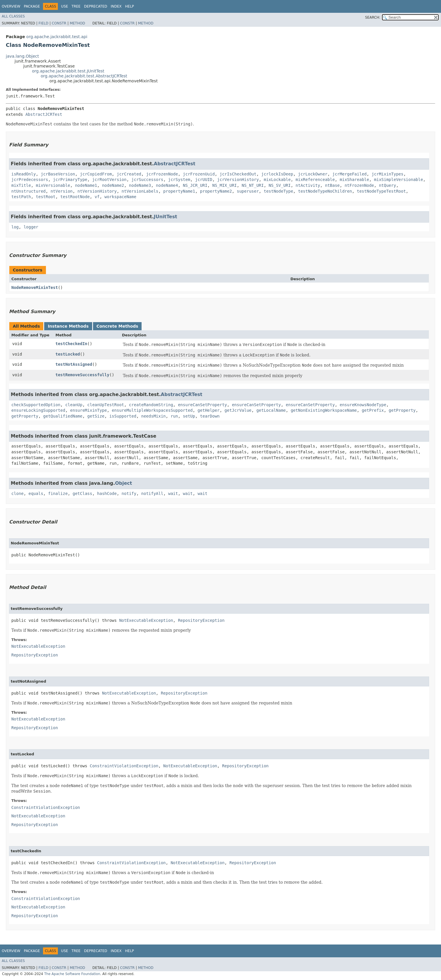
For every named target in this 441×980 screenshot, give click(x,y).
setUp (189, 416)
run (174, 416)
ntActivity (308, 185)
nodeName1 (86, 185)
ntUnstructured (28, 191)
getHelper (209, 410)
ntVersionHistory (97, 191)
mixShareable (355, 180)
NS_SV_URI (280, 185)
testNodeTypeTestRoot (382, 191)
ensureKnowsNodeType (363, 405)
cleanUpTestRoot (106, 405)
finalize (58, 493)
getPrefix (373, 410)
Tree (76, 6)
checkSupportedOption (36, 405)
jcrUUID (204, 180)
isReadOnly (24, 174)
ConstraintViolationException (124, 766)
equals (36, 493)
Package (32, 6)
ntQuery (387, 185)
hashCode (107, 493)
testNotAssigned (74, 364)
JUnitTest (165, 217)
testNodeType (278, 191)
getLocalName (271, 410)
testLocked (68, 354)
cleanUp (74, 405)
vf (97, 197)
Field (43, 23)
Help (130, 6)
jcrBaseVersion (58, 174)
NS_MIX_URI (224, 185)
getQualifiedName (63, 416)
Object (124, 483)
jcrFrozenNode (162, 174)
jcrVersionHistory (238, 180)
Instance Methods (68, 326)
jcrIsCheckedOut (238, 174)
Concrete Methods (117, 326)
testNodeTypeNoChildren (325, 191)
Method (77, 23)
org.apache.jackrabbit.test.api (57, 37)
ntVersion (62, 191)
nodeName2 (113, 185)
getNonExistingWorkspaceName (324, 410)
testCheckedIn (72, 344)
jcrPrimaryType (70, 180)
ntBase (332, 185)
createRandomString (151, 405)
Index (116, 6)
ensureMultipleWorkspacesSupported (152, 410)
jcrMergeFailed (349, 174)
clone (17, 493)
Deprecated (96, 6)
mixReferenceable (315, 180)
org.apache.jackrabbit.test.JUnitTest (68, 71)
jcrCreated (129, 174)
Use (65, 6)
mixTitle (21, 185)
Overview (11, 6)
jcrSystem (179, 180)
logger (31, 227)
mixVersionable (53, 185)
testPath (21, 197)
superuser (248, 191)
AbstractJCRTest (44, 114)
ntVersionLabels (140, 191)
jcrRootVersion (109, 180)
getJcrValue (238, 410)
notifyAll (152, 493)
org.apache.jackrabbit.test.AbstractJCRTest (84, 76)
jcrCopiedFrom (96, 174)
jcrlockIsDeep (277, 174)
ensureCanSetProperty (202, 405)
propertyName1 (179, 191)
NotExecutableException (146, 620)
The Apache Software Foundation (72, 974)
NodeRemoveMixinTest (35, 287)
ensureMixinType (88, 410)
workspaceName (120, 197)
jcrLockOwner (313, 174)
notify (129, 493)
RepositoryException (201, 620)
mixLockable (277, 180)
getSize (96, 416)
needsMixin (153, 416)
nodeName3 (140, 185)
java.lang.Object (22, 56)
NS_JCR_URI (195, 185)
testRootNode (75, 197)
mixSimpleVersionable (399, 180)
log (15, 227)
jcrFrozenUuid (199, 174)
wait (173, 493)
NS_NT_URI (253, 185)
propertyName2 (216, 191)
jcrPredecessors (30, 180)
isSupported (123, 416)
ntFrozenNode (359, 185)
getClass (82, 493)
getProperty (402, 410)
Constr (59, 23)
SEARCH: (373, 17)
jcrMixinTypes (388, 174)
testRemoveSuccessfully (82, 375)
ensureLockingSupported (38, 410)
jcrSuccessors (147, 180)
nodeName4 (167, 185)
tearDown (210, 416)
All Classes (13, 16)
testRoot (45, 197)
